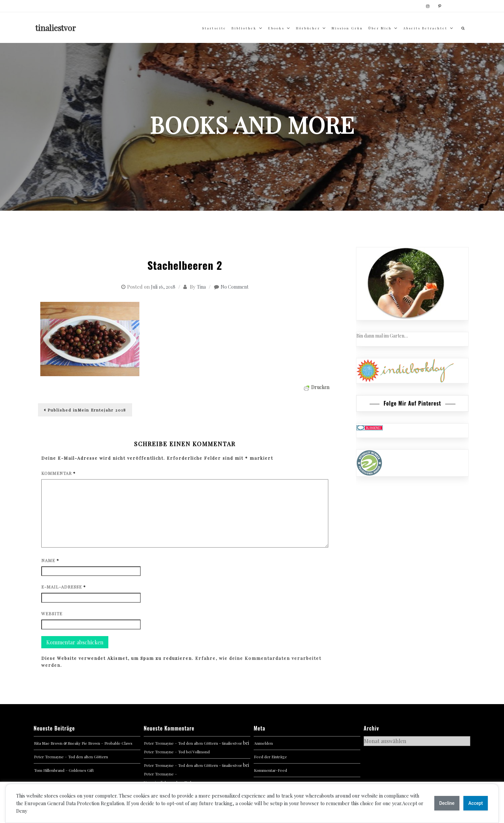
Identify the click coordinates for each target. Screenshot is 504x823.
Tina (201, 287)
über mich (380, 28)
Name (50, 560)
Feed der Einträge (270, 757)
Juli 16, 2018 (163, 287)
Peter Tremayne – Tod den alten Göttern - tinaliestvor (193, 743)
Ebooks (276, 28)
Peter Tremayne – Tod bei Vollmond (177, 752)
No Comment (234, 287)
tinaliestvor (56, 28)
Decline (447, 803)
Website (52, 613)
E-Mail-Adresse (64, 587)
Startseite (214, 28)
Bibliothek (244, 28)
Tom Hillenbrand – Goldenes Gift (64, 770)
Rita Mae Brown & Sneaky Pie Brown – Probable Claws (83, 743)
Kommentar (58, 473)
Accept (476, 803)
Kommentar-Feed (270, 770)
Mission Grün (347, 28)
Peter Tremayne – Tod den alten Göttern (71, 757)
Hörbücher (308, 28)
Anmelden (263, 743)
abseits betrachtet (425, 28)
